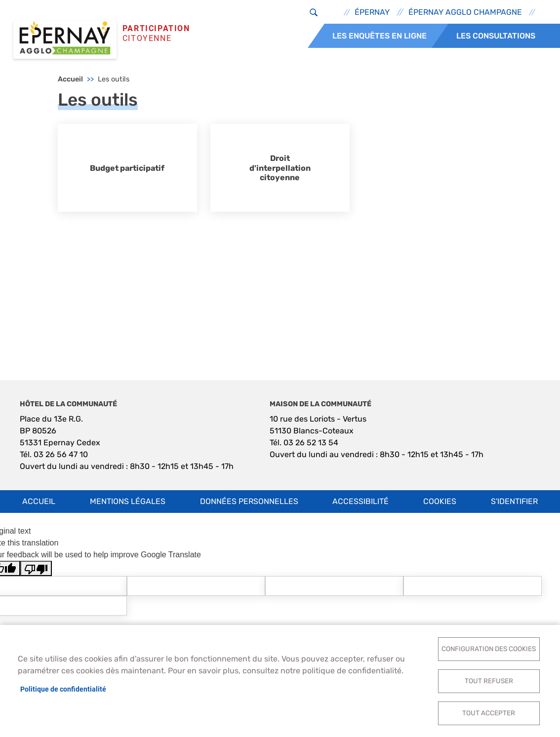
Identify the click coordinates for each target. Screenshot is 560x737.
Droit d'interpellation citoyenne (280, 168)
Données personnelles (249, 501)
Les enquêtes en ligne (380, 36)
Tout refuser (489, 681)
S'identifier (514, 501)
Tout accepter (489, 713)
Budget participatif (127, 168)
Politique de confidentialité (63, 689)
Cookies (440, 501)
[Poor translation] (36, 568)
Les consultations (496, 36)
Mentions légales (128, 501)
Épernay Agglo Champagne (465, 12)
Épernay (372, 12)
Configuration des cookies (489, 649)
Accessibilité (360, 501)
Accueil (70, 79)
